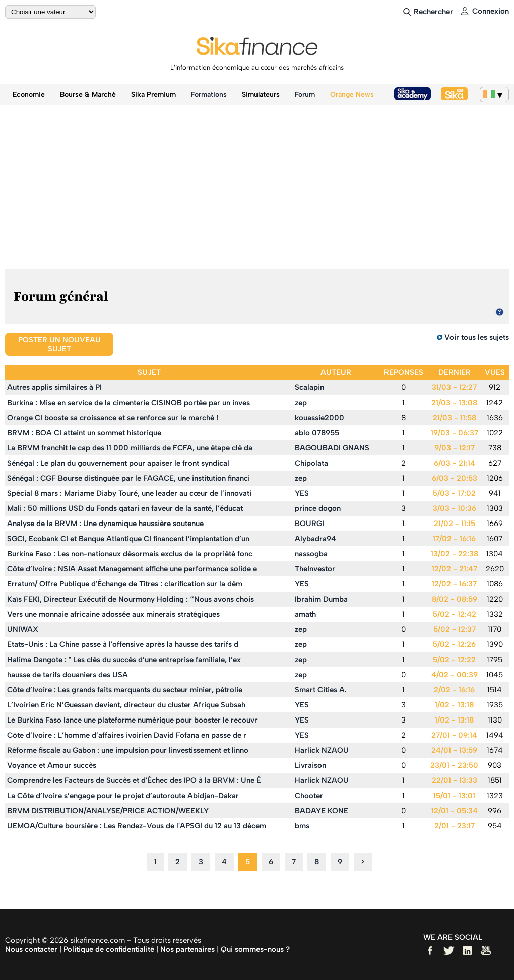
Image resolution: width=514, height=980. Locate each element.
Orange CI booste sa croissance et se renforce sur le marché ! (113, 418)
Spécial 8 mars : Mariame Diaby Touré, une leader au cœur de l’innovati (129, 493)
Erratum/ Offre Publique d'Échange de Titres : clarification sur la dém (125, 584)
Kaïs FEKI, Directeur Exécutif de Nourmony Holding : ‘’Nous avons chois (131, 599)
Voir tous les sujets (477, 337)
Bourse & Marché (88, 94)
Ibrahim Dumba (321, 599)
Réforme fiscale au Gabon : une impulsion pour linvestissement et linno (128, 750)
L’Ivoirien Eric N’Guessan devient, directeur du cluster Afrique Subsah (126, 705)
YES (302, 493)
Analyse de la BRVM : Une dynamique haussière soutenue (105, 524)
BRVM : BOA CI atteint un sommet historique (84, 433)
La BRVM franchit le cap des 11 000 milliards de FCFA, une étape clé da (130, 448)
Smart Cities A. (321, 690)
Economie (29, 94)
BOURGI (309, 524)
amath (305, 614)
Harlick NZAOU (322, 750)
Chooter (309, 796)
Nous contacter (31, 949)
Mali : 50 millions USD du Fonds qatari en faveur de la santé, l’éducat (125, 508)
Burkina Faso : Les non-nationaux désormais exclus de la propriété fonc (130, 554)
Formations (209, 94)
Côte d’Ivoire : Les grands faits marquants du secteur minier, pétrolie (125, 690)
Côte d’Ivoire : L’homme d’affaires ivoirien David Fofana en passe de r (127, 735)
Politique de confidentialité (109, 949)
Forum (305, 94)
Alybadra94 (315, 539)
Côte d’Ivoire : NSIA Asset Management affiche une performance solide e (132, 569)
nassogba (311, 554)
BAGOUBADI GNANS (332, 448)
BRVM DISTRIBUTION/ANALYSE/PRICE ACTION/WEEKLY (108, 811)
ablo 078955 (317, 433)
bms (302, 826)
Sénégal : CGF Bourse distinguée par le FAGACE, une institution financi (128, 478)
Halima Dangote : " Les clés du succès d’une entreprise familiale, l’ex (124, 660)
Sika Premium (153, 94)
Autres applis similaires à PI (54, 387)
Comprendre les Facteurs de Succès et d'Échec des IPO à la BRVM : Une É (134, 780)
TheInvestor (315, 569)
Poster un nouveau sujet (59, 344)
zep (301, 403)
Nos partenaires (187, 949)
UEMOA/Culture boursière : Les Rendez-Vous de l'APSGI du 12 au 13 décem (137, 826)
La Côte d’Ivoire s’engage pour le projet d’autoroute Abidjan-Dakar (123, 796)
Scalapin (309, 387)
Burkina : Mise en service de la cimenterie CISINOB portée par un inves (128, 403)
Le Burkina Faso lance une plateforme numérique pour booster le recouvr (132, 720)
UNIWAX (23, 629)
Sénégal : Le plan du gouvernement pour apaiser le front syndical (118, 463)
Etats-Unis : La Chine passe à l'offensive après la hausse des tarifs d (123, 644)
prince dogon (318, 508)
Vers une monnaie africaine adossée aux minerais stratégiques (113, 614)
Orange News (352, 94)
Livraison (310, 765)
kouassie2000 (319, 418)
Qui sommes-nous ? (255, 949)
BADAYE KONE (322, 811)
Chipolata (311, 463)
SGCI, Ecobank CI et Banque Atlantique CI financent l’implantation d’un (128, 539)
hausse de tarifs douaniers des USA (68, 675)
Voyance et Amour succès (52, 765)
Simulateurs (261, 94)
